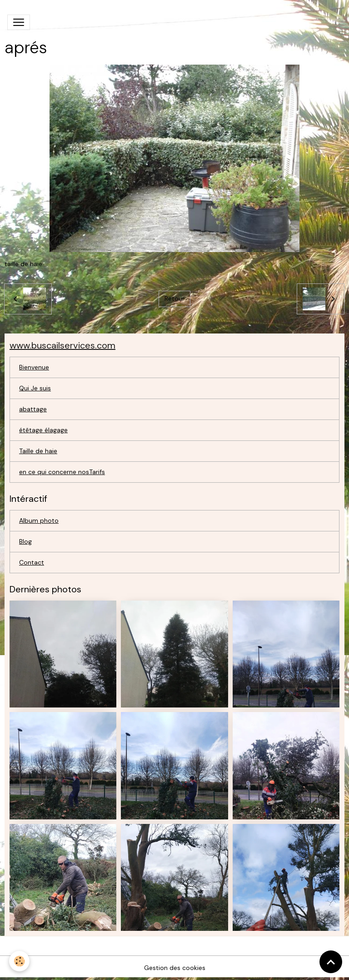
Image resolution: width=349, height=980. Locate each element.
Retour (174, 298)
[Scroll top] (331, 962)
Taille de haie (38, 451)
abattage (33, 409)
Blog (25, 541)
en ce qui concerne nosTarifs (62, 472)
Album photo (39, 520)
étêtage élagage (43, 430)
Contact (32, 562)
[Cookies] (19, 961)
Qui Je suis (35, 388)
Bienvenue (34, 367)
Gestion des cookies (175, 968)
